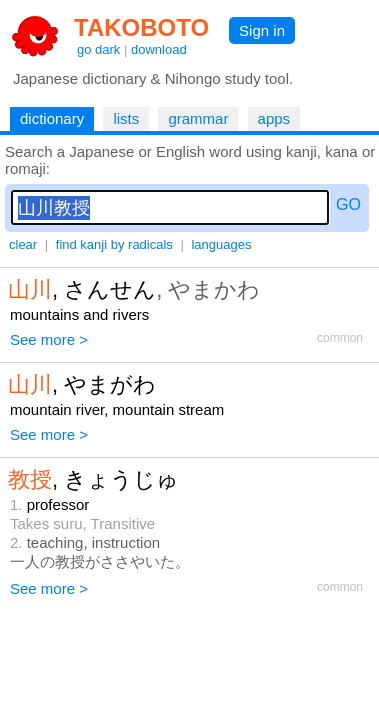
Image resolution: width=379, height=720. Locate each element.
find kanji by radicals (114, 244)
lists (126, 118)
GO (348, 204)
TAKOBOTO (141, 27)
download (159, 49)
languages (221, 244)
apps (274, 118)
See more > (49, 339)
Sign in (262, 30)
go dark (98, 49)
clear (23, 244)
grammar (198, 118)
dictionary (52, 118)
